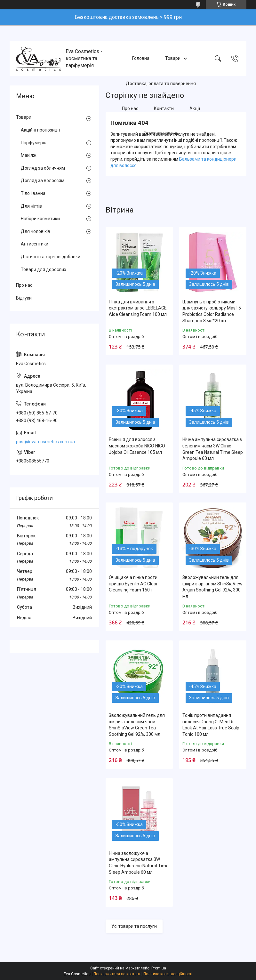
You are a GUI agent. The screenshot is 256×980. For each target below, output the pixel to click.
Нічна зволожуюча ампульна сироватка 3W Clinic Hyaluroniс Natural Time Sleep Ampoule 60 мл (139, 863)
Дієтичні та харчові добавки (51, 257)
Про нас (130, 108)
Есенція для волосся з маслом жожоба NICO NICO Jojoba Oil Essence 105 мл (137, 446)
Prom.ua (159, 968)
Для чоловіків (36, 231)
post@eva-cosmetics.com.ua (45, 442)
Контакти (164, 108)
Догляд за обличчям (43, 168)
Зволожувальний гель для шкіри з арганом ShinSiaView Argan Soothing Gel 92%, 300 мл (212, 587)
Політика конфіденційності (168, 974)
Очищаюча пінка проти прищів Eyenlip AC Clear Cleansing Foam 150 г (133, 584)
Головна (141, 58)
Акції (195, 108)
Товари (173, 58)
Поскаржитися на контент (117, 974)
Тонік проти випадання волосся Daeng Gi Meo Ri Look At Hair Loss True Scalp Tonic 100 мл (211, 725)
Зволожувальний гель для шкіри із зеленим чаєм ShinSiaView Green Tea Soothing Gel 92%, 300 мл (137, 725)
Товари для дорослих (44, 269)
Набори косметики (40, 219)
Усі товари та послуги (134, 926)
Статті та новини (161, 134)
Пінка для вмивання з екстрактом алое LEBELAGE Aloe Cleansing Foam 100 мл (138, 308)
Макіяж (29, 155)
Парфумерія (34, 143)
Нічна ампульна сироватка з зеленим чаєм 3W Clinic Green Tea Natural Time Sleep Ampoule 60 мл (213, 449)
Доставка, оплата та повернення (161, 84)
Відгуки (24, 298)
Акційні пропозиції (40, 130)
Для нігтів (31, 206)
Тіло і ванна (33, 193)
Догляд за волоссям (43, 181)
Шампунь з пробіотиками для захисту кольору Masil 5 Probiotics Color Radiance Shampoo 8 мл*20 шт (212, 311)
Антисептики (35, 244)
